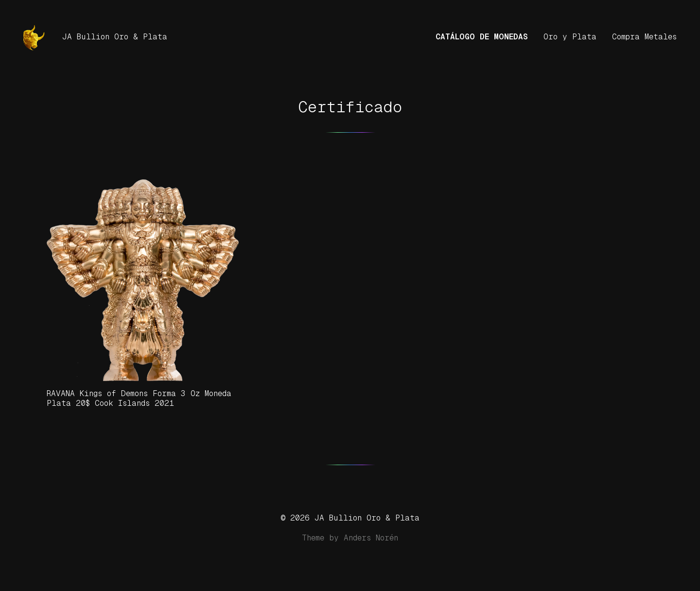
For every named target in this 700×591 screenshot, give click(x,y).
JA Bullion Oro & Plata (115, 37)
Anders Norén (371, 538)
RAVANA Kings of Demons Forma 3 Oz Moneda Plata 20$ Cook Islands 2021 (139, 398)
